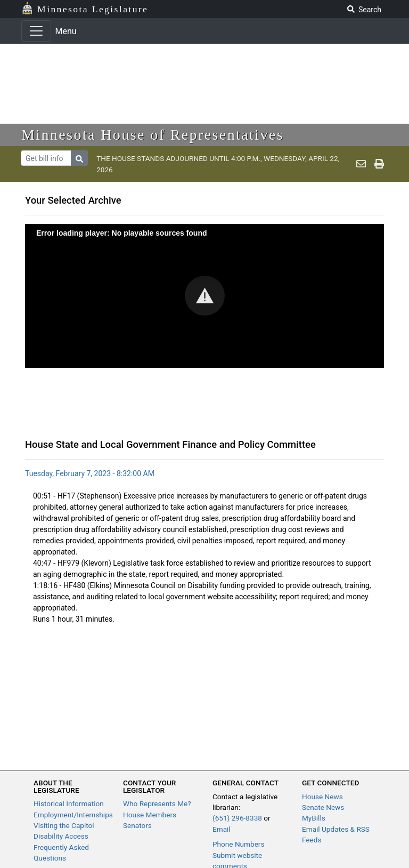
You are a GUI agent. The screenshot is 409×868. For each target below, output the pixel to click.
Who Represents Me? (157, 803)
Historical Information (69, 803)
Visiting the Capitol (64, 825)
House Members (150, 815)
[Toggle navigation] (36, 31)
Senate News (323, 807)
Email (222, 829)
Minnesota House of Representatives (153, 135)
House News (322, 797)
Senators (137, 825)
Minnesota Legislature (93, 9)
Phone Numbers (238, 844)
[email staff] (361, 164)
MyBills (314, 818)
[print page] (379, 164)
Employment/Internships (73, 815)
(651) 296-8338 (237, 818)
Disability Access (61, 836)
